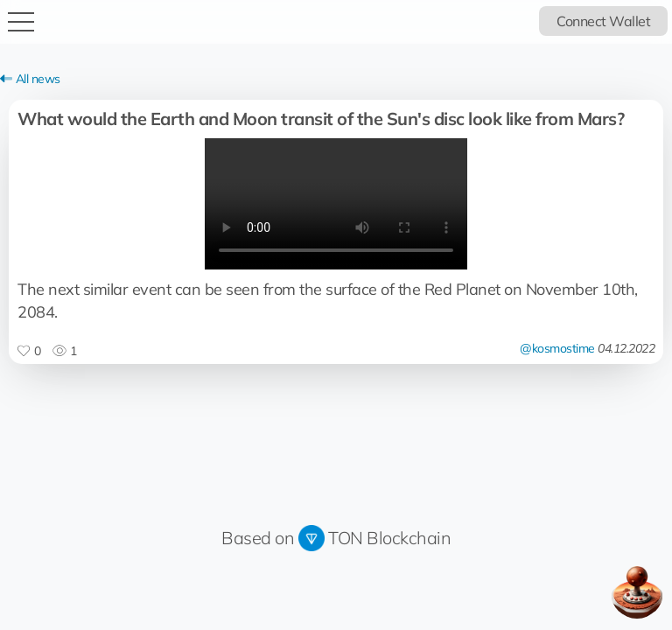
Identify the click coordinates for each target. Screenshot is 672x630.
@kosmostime (557, 348)
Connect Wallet (603, 21)
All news (30, 79)
